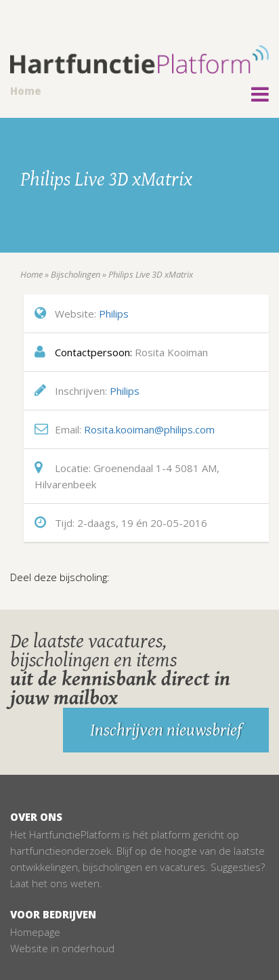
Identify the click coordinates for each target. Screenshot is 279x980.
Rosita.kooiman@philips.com (149, 429)
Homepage (35, 932)
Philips (114, 314)
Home (26, 91)
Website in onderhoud (62, 948)
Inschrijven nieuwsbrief (166, 730)
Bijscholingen (76, 274)
